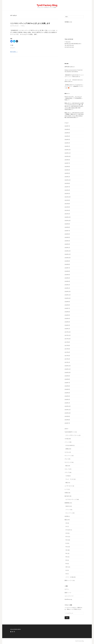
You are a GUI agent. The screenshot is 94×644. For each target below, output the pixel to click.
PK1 (67, 553)
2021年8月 (67, 204)
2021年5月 (67, 207)
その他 (66, 439)
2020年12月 (68, 217)
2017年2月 (67, 359)
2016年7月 (67, 383)
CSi (66, 523)
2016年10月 (68, 372)
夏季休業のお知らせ (70, 67)
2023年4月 (67, 170)
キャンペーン (68, 456)
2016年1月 (67, 403)
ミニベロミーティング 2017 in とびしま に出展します (30, 23)
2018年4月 (67, 318)
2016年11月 (68, 369)
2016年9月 (67, 376)
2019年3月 (67, 281)
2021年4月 (67, 210)
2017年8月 (67, 345)
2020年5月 (67, 237)
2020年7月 (67, 231)
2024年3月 (67, 140)
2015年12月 (68, 406)
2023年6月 (67, 167)
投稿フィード (68, 593)
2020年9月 (67, 224)
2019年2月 (67, 285)
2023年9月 (67, 160)
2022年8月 (67, 183)
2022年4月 (67, 190)
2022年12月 (68, 180)
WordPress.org (68, 599)
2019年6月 (67, 271)
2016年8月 (67, 379)
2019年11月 (68, 254)
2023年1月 (67, 177)
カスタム (67, 452)
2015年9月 (67, 416)
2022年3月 (67, 194)
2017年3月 (67, 356)
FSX (67, 540)
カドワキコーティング (71, 499)
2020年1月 (67, 248)
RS (66, 560)
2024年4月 (67, 136)
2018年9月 (67, 302)
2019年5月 (67, 275)
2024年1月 (67, 146)
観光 (67, 466)
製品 (66, 520)
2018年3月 (67, 322)
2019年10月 (68, 258)
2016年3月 (67, 396)
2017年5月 (67, 349)
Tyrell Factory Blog (47, 5)
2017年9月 (67, 342)
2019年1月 (67, 288)
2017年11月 (68, 335)
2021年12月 (68, 197)
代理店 (66, 493)
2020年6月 (67, 234)
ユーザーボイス (68, 486)
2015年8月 (67, 420)
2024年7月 (67, 126)
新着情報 (67, 503)
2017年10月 (68, 339)
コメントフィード (69, 596)
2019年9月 (67, 261)
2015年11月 (68, 410)
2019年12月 (68, 251)
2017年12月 (68, 332)
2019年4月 (67, 278)
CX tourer (68, 530)
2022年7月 (67, 187)
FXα (67, 547)
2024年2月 (67, 143)
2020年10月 (68, 221)
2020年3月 (67, 244)
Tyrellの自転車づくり (70, 432)
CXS (67, 533)
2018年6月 (67, 312)
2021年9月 (67, 200)
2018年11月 (68, 295)
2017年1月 (67, 362)
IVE (66, 550)
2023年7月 (67, 163)
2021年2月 (67, 214)
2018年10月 (68, 298)
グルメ (66, 459)
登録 (67, 618)
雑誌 (67, 483)
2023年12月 (68, 150)
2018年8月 (67, 305)
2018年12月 (68, 291)
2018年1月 (67, 329)
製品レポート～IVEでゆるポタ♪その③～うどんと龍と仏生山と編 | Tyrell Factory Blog (74, 116)
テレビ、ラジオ (69, 479)
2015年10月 (68, 413)
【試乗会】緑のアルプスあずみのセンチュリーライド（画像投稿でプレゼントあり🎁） (74, 86)
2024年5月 (67, 133)
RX (66, 564)
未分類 (66, 516)
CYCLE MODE (69, 445)
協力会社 (67, 496)
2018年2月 (67, 325)
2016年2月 (67, 399)
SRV (67, 567)
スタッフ (67, 469)
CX (66, 526)
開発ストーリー (68, 580)
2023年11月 (68, 153)
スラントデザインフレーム (72, 435)
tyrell (23, 26)
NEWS (67, 506)
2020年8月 (67, 227)
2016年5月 (67, 389)
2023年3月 (67, 173)
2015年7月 (67, 423)
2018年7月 (67, 308)
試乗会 (67, 449)
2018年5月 (67, 315)
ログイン (67, 589)
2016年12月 (68, 366)
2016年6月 (67, 386)
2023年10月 (68, 156)
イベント (67, 442)
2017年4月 (67, 352)
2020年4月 (67, 241)
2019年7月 (67, 268)
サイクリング (68, 462)
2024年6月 (67, 129)
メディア (67, 472)
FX (66, 543)
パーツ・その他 (69, 577)
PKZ (67, 557)
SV (66, 570)
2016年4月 (67, 393)
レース (66, 489)
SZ (66, 574)
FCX (67, 537)
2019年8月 (67, 264)
